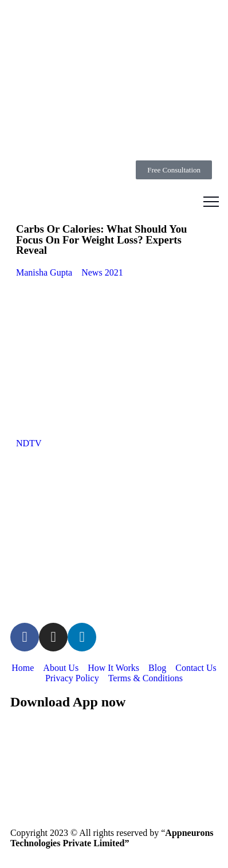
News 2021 (102, 272)
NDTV (29, 443)
